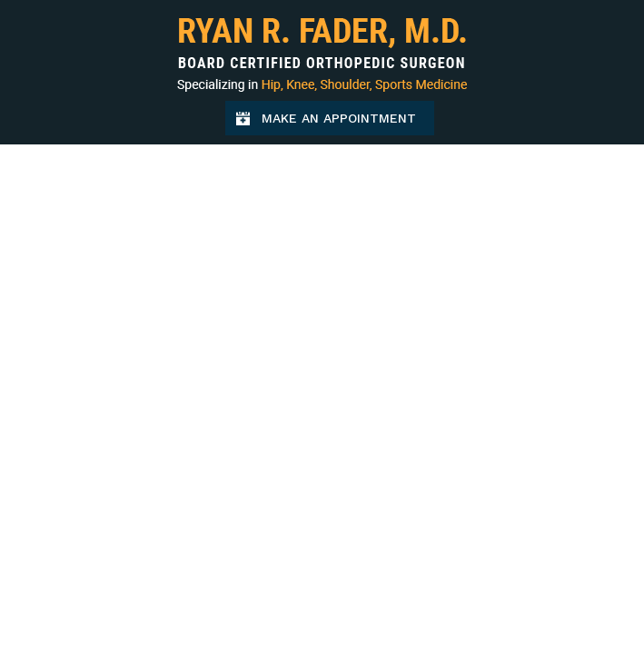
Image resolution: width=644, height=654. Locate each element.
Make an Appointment (348, 123)
